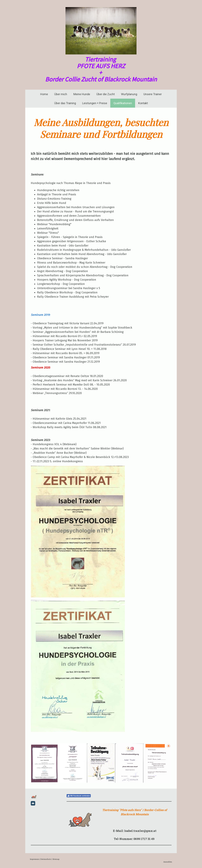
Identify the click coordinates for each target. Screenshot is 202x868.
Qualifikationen (123, 103)
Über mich (61, 94)
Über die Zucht (106, 94)
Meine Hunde (82, 94)
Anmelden (168, 862)
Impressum (35, 859)
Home (44, 94)
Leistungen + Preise (95, 103)
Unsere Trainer (153, 94)
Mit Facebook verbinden (79, 796)
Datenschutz (46, 859)
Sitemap (56, 859)
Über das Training (65, 103)
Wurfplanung (129, 94)
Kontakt (143, 103)
